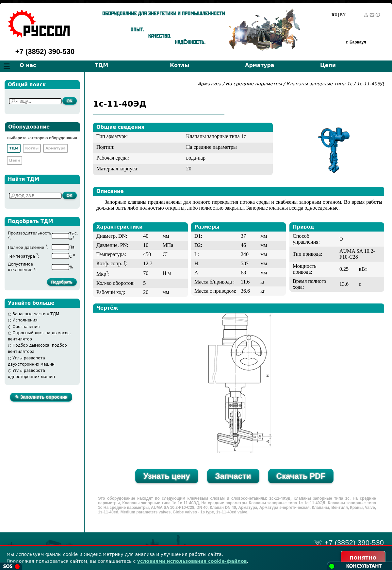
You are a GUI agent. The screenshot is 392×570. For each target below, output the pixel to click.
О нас (28, 65)
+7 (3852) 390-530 (45, 52)
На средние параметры (255, 84)
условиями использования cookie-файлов (192, 561)
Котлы (180, 65)
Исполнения (25, 320)
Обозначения (26, 327)
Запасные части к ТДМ (36, 314)
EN (343, 15)
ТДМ (101, 65)
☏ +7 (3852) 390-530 (349, 543)
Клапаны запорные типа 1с (319, 84)
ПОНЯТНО (363, 558)
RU (334, 15)
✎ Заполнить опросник (41, 397)
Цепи (328, 65)
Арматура (260, 65)
